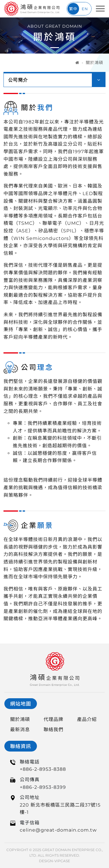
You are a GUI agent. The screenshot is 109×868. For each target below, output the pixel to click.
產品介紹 (87, 719)
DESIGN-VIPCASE (54, 861)
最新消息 (20, 730)
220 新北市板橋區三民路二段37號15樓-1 (60, 809)
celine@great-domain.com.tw (58, 830)
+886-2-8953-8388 (43, 769)
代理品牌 (53, 719)
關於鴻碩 (94, 63)
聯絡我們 (53, 730)
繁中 (73, 9)
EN (85, 9)
